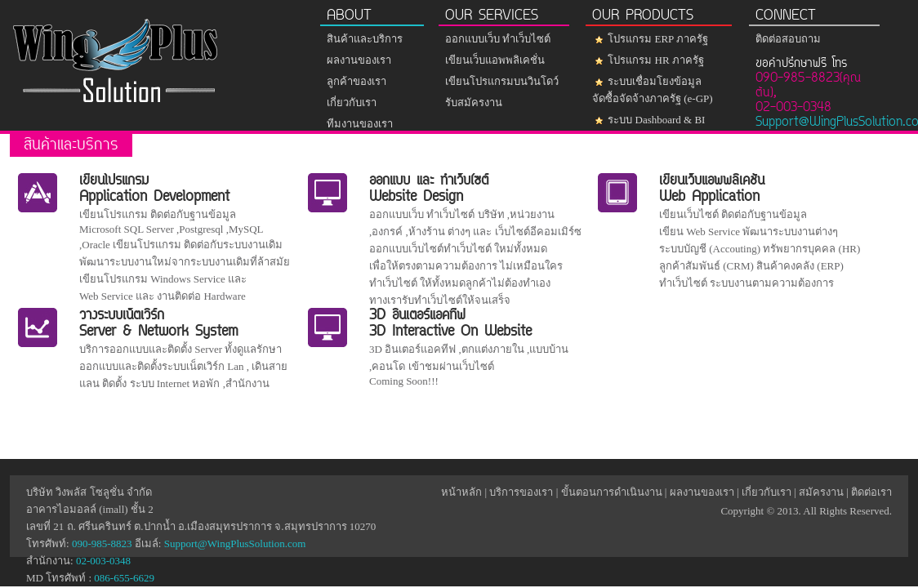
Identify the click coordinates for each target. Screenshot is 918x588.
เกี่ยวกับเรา (352, 102)
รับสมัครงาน (474, 102)
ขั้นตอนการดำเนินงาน (612, 492)
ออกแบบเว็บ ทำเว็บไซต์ (498, 39)
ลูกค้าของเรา (357, 81)
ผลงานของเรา (359, 60)
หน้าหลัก (461, 492)
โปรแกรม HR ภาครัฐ (648, 60)
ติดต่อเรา (871, 492)
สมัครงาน (821, 492)
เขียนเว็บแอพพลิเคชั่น (495, 60)
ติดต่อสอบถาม (788, 39)
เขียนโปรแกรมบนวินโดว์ (502, 81)
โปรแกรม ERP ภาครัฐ (650, 39)
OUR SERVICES (492, 16)
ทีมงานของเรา (360, 124)
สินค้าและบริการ (365, 39)
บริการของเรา (521, 492)
